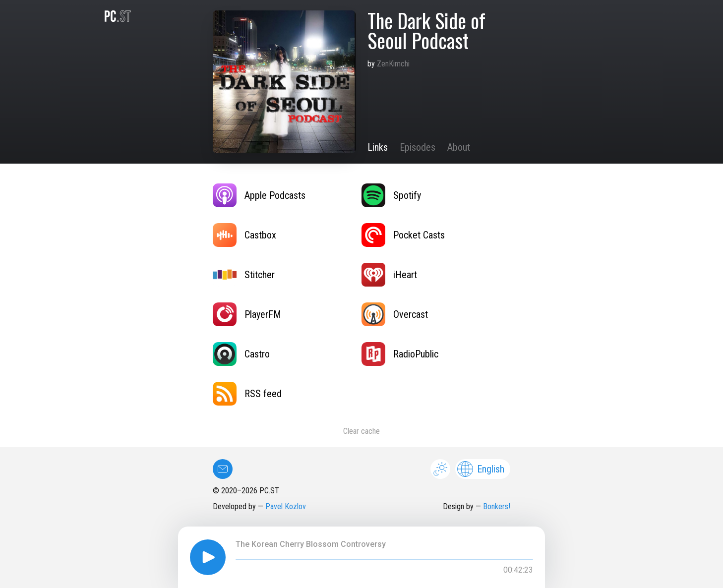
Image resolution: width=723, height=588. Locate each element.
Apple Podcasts (259, 195)
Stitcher (244, 275)
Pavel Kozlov (286, 506)
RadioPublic (400, 354)
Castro (241, 354)
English (481, 469)
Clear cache (361, 431)
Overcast (395, 314)
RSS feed (247, 394)
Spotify (391, 195)
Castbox (244, 235)
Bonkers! (497, 506)
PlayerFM (247, 314)
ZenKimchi (393, 64)
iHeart (389, 275)
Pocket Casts (403, 235)
